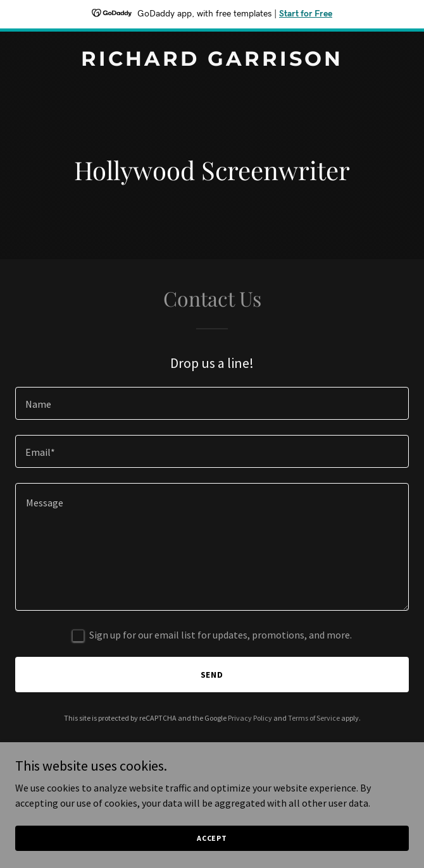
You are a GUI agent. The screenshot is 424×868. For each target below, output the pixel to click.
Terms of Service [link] (314, 718)
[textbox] (212, 403)
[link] (212, 62)
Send (212, 675)
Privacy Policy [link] (250, 718)
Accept (212, 847)
